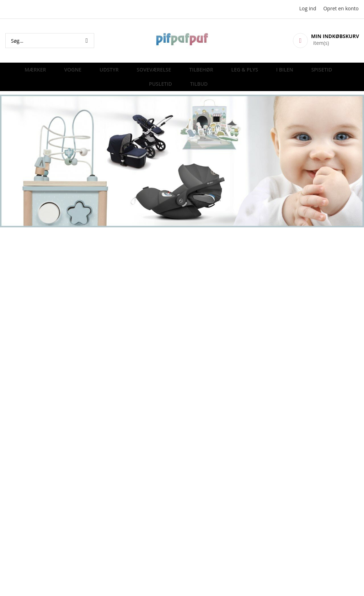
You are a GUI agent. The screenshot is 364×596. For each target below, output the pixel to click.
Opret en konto (341, 8)
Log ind (308, 8)
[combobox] (50, 41)
